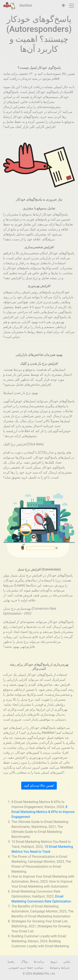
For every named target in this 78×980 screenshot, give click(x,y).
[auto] (63, 6)
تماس (67, 962)
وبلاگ (24, 962)
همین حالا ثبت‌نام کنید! (39, 786)
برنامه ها (39, 962)
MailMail (18, 6)
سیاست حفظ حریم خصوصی (26, 968)
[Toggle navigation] (72, 6)
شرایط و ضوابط (60, 968)
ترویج (54, 962)
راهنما (11, 962)
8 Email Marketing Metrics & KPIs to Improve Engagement (43, 812)
